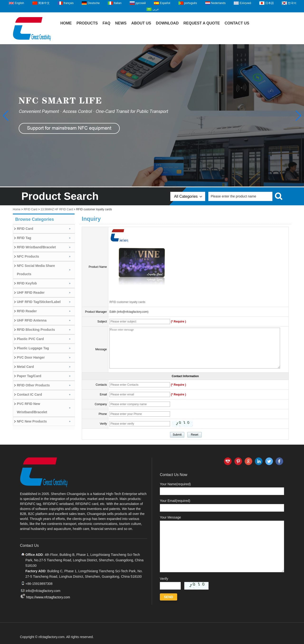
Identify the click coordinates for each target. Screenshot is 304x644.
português (191, 3)
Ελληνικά (245, 3)
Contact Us (237, 23)
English (19, 3)
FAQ (107, 23)
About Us (141, 23)
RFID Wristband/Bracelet (36, 247)
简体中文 (44, 3)
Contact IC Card (29, 394)
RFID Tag (24, 238)
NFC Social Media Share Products (36, 270)
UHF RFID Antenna (32, 320)
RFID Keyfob (27, 283)
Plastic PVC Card (30, 339)
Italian (118, 3)
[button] (298, 116)
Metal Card (25, 367)
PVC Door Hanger (31, 357)
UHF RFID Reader (31, 293)
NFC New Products (32, 421)
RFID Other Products (33, 385)
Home (66, 23)
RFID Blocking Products (36, 330)
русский (141, 3)
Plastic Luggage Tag (33, 348)
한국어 (292, 3)
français (69, 3)
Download (167, 23)
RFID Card (31, 209)
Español (165, 3)
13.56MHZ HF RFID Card (57, 209)
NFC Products (28, 256)
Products (87, 23)
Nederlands (218, 3)
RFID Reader (27, 311)
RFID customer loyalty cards (127, 302)
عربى (156, 9)
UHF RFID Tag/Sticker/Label (39, 302)
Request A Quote (202, 23)
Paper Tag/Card (29, 376)
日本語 (270, 3)
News (121, 23)
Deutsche (94, 3)
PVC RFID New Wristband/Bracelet (32, 408)
